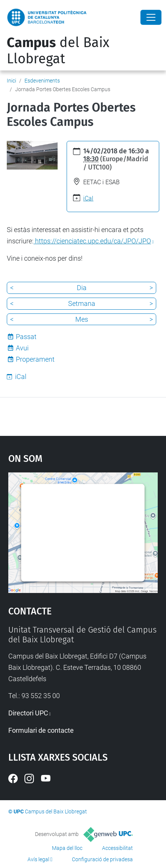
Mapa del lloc (67, 848)
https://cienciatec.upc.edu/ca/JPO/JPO (92, 241)
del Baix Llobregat (58, 51)
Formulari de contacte (41, 730)
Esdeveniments (42, 81)
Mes (82, 319)
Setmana (82, 303)
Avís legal (38, 859)
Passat (26, 337)
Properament (35, 359)
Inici (11, 81)
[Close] (151, 17)
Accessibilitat (117, 848)
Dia (82, 288)
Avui (22, 348)
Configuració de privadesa (102, 859)
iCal (88, 198)
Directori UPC (28, 713)
